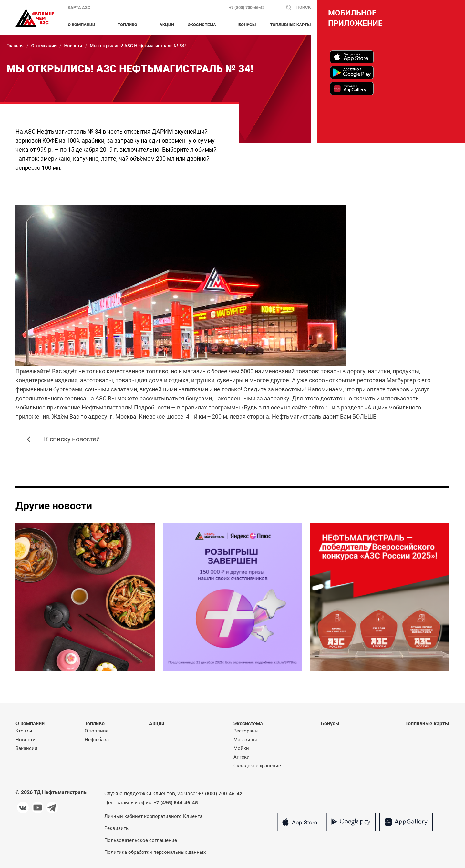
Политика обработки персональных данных (155, 852)
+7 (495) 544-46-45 (176, 803)
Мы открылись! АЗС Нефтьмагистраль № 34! (138, 46)
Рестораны (246, 731)
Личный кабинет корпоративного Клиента (153, 816)
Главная (15, 46)
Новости (73, 46)
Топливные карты (290, 25)
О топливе (97, 731)
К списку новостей (72, 439)
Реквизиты (117, 828)
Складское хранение (257, 766)
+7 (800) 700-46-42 (247, 8)
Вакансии (26, 748)
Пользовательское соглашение (141, 840)
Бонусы (247, 25)
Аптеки (242, 757)
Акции (167, 25)
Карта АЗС (79, 8)
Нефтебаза (97, 740)
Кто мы (24, 731)
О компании (44, 46)
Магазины (245, 740)
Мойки (241, 748)
